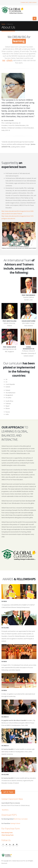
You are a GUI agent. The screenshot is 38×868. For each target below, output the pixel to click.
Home (3, 24)
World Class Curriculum (21, 819)
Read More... (6, 810)
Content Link (24, 2)
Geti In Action (33, 2)
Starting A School (15, 823)
